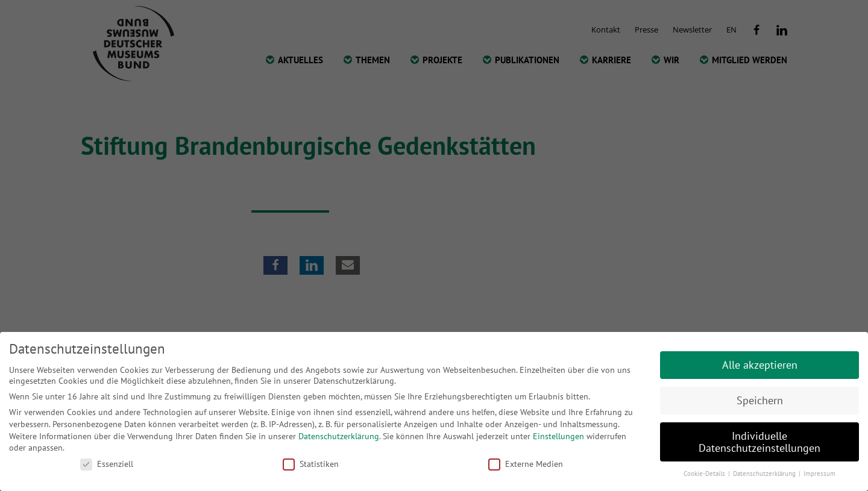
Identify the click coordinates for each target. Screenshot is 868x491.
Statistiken (311, 464)
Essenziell (107, 464)
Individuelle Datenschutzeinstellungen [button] (759, 442)
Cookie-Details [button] (705, 474)
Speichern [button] (760, 400)
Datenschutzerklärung (339, 436)
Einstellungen (558, 436)
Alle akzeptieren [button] (760, 365)
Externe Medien (526, 464)
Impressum (819, 474)
